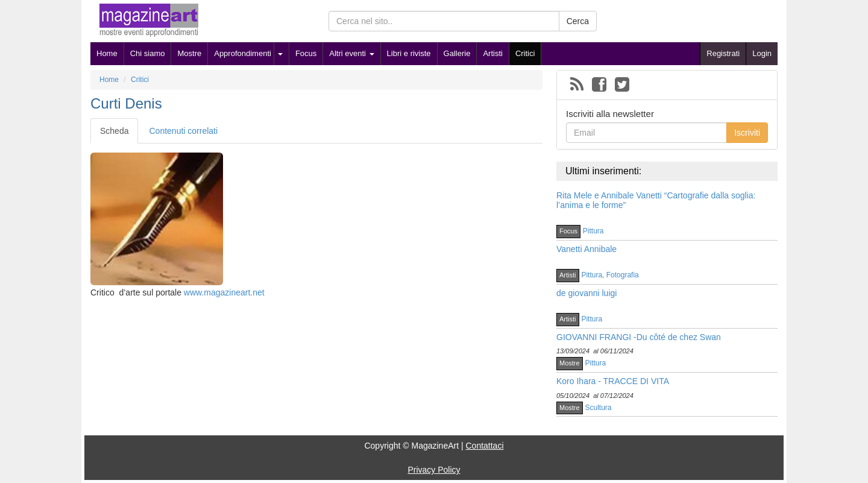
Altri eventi (351, 53)
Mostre (189, 53)
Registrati (723, 53)
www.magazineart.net (224, 292)
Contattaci (484, 446)
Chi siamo (148, 53)
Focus (306, 53)
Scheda (114, 131)
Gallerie (457, 53)
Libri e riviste (409, 53)
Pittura (593, 231)
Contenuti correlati (183, 131)
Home (107, 53)
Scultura (599, 408)
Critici (525, 53)
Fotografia (623, 275)
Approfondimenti (243, 53)
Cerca (578, 21)
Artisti (493, 53)
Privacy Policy (434, 470)
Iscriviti (747, 133)
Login (762, 53)
